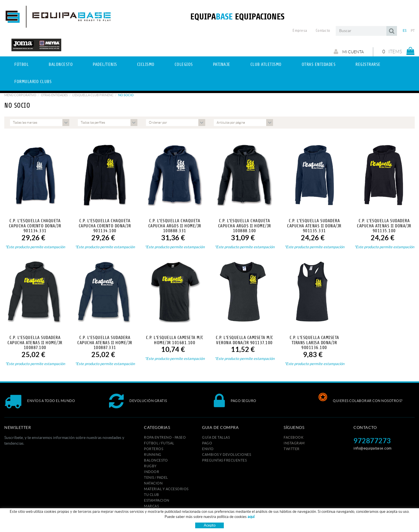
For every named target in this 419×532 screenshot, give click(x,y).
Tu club (152, 495)
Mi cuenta (349, 52)
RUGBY (150, 466)
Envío (208, 449)
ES (405, 30)
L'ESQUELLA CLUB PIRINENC (93, 95)
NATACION (153, 483)
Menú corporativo (20, 95)
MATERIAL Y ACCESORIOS (166, 489)
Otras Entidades (54, 95)
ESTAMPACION (157, 500)
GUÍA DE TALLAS (216, 437)
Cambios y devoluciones (227, 455)
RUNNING (153, 455)
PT (413, 30)
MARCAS (151, 506)
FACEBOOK (294, 437)
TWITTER (292, 449)
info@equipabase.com (373, 448)
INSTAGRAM (294, 443)
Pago (207, 443)
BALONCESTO (156, 460)
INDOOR (152, 472)
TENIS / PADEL (156, 477)
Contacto (323, 31)
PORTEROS (154, 449)
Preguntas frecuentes (224, 460)
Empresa (300, 31)
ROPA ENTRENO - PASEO (165, 437)
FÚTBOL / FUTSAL (159, 443)
